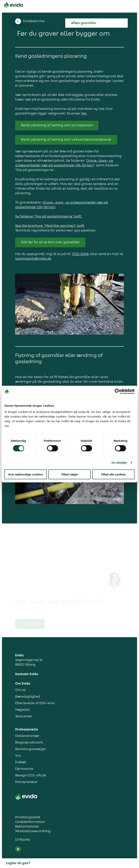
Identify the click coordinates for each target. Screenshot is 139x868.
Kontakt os (30, 624)
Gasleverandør (27, 736)
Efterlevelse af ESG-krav (35, 703)
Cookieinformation (30, 822)
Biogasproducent (29, 743)
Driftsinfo (23, 840)
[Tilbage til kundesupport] (34, 21)
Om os (20, 690)
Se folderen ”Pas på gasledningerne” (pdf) (49, 217)
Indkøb (21, 762)
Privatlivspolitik (28, 817)
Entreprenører (26, 782)
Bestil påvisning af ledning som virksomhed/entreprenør (66, 140)
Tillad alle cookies (113, 474)
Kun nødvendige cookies (26, 474)
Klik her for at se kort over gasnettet (50, 242)
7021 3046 (80, 254)
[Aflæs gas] (99, 23)
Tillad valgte (69, 474)
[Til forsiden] (13, 6)
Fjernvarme (24, 769)
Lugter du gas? (18, 863)
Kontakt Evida (27, 674)
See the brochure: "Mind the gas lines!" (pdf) (50, 226)
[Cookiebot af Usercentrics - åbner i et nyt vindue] (118, 392)
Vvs (18, 756)
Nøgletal (22, 710)
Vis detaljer (119, 463)
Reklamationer (27, 827)
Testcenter (24, 717)
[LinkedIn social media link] (18, 849)
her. (84, 114)
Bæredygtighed (28, 697)
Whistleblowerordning (33, 831)
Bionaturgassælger (31, 749)
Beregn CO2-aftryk (31, 776)
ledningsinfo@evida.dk (33, 259)
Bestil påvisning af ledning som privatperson (57, 125)
